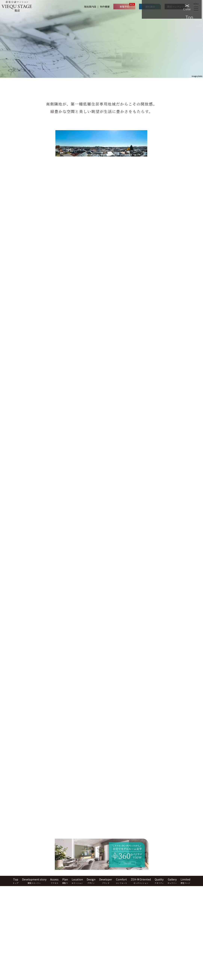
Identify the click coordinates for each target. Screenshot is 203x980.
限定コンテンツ (177, 7)
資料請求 (152, 7)
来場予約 (126, 7)
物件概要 (106, 7)
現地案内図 (92, 7)
